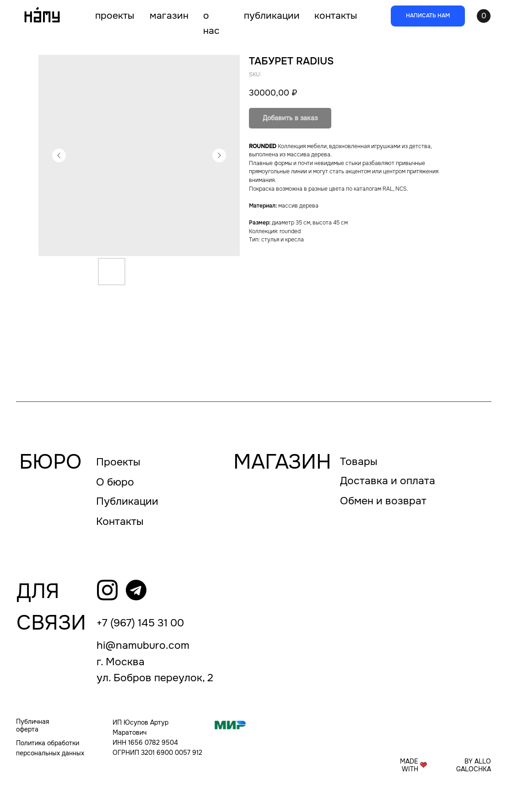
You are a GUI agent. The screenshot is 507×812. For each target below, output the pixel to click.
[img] (107, 590)
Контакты (120, 521)
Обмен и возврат (383, 501)
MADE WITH (409, 765)
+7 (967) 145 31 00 (140, 623)
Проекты (118, 462)
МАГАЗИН (169, 16)
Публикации (127, 501)
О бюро (115, 482)
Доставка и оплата (388, 481)
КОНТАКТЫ (336, 16)
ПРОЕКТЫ (115, 16)
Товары (359, 462)
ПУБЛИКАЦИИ (272, 16)
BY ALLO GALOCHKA (474, 765)
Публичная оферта (32, 726)
